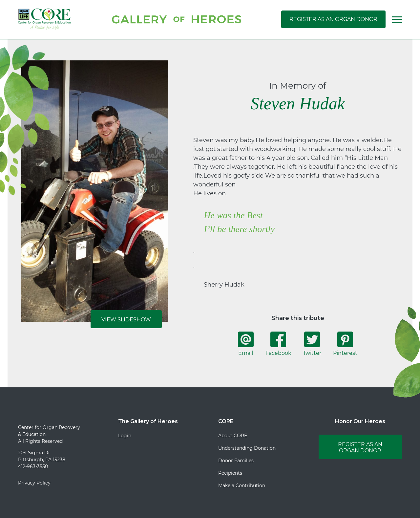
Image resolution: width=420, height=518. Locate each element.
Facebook (278, 344)
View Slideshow (126, 320)
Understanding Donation (247, 448)
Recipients (230, 473)
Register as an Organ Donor (333, 19)
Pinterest (345, 344)
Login (125, 436)
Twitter (312, 344)
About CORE (233, 436)
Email (246, 344)
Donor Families (236, 461)
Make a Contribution (242, 486)
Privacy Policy (34, 483)
